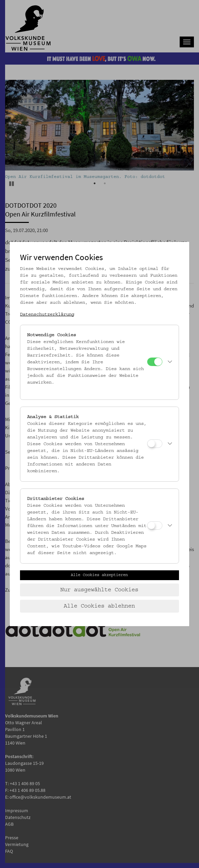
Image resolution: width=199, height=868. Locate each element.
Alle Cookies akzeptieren (99, 575)
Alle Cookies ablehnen (99, 606)
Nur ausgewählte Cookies (99, 590)
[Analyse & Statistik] (155, 444)
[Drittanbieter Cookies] (155, 526)
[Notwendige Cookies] (155, 362)
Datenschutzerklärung (47, 315)
